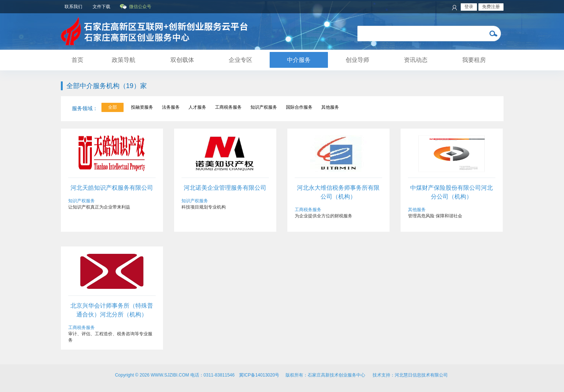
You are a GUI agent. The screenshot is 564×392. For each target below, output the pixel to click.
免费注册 (491, 7)
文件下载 (101, 7)
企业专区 (241, 60)
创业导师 (357, 60)
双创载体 (182, 60)
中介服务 (299, 60)
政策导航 (124, 60)
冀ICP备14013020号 (259, 375)
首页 (77, 60)
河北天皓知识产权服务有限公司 (112, 188)
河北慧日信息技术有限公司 (422, 375)
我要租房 (474, 60)
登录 (469, 7)
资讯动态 (416, 60)
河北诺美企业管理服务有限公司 (225, 188)
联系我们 (73, 7)
